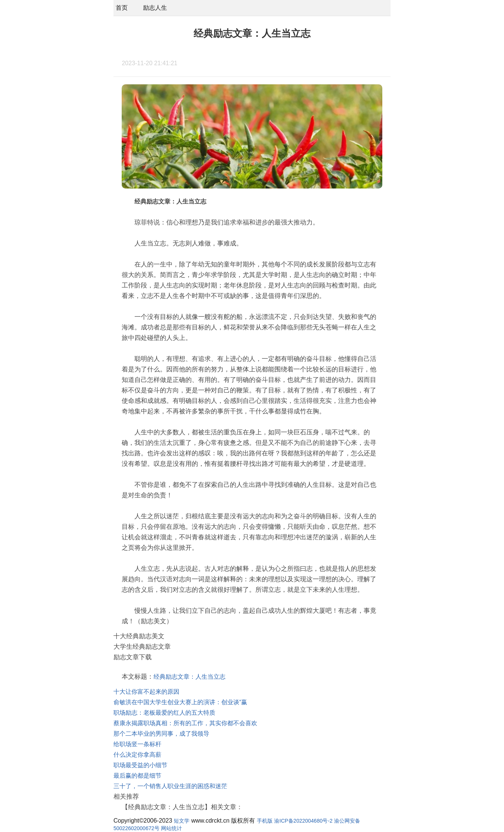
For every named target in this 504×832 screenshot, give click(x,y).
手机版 (265, 821)
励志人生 (155, 8)
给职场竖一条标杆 (137, 744)
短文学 (182, 821)
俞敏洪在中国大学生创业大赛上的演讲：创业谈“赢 (180, 702)
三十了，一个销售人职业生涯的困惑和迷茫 (170, 786)
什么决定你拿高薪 (137, 755)
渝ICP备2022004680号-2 (303, 821)
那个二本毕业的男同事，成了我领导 (161, 734)
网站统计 (171, 828)
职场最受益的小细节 (140, 765)
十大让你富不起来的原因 (146, 692)
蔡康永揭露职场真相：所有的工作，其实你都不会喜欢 (185, 723)
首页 (122, 8)
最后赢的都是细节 (137, 776)
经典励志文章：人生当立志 (189, 677)
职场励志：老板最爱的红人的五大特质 (164, 713)
